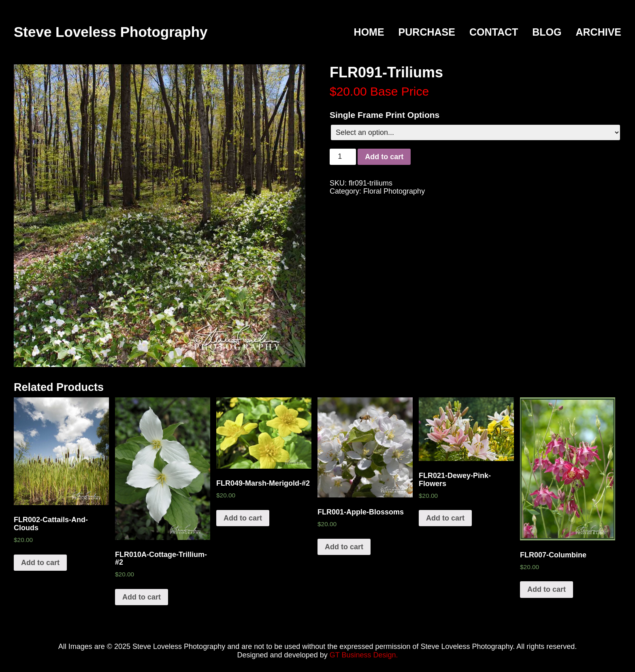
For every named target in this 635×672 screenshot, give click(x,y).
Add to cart (384, 157)
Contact (494, 32)
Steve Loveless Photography (111, 32)
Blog (547, 32)
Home (369, 32)
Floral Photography (394, 191)
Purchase (427, 32)
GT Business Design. (364, 655)
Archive (598, 32)
